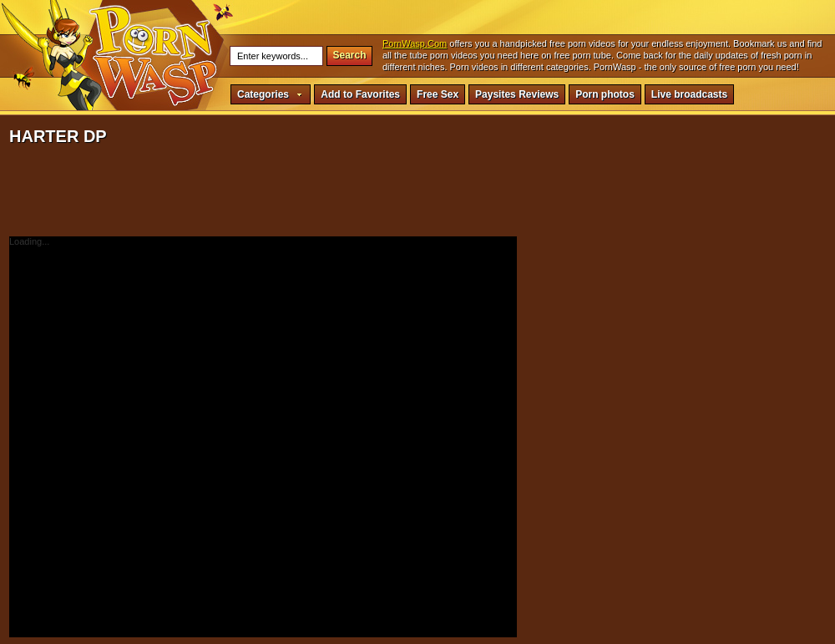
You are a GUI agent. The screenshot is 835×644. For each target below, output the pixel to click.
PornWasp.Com (415, 43)
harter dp (154, 54)
